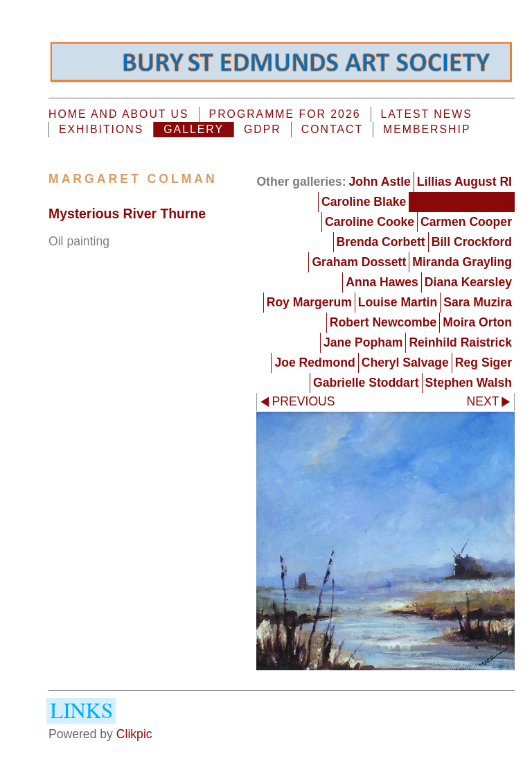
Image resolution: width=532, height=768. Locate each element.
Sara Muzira (478, 302)
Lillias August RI (464, 182)
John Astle (380, 182)
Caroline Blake (364, 202)
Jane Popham (363, 342)
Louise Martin (398, 302)
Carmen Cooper (466, 222)
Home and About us (119, 114)
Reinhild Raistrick (460, 342)
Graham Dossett (359, 262)
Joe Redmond (314, 363)
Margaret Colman (462, 202)
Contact (332, 129)
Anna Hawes (382, 282)
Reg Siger (484, 363)
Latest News (427, 114)
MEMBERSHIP (427, 129)
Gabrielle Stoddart (366, 383)
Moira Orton (477, 322)
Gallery (194, 129)
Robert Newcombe (383, 322)
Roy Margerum (309, 302)
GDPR (263, 129)
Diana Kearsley (468, 282)
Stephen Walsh (469, 383)
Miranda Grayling (462, 262)
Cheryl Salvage (405, 363)
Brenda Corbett (381, 242)
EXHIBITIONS (101, 129)
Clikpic (134, 734)
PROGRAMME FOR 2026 (285, 114)
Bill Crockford (472, 242)
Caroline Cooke (370, 222)
